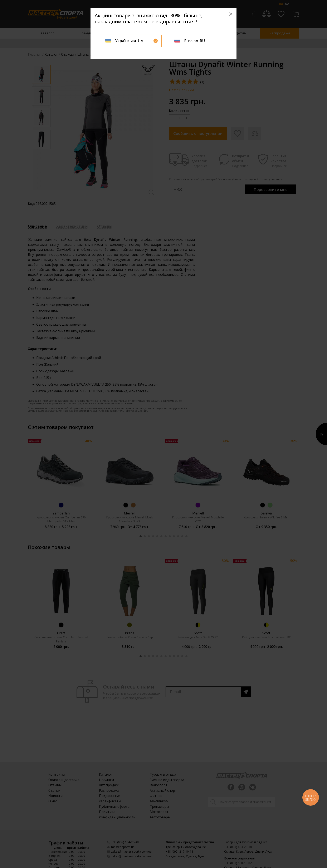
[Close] (231, 14)
